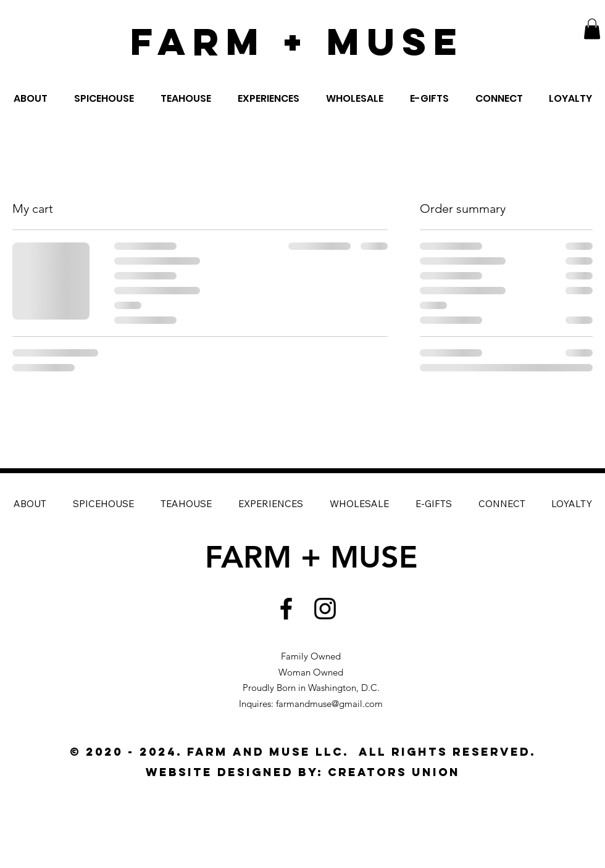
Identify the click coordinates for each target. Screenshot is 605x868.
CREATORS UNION (394, 772)
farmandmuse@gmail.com (329, 704)
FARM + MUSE (297, 41)
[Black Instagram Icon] (325, 609)
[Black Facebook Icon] (286, 609)
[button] (592, 29)
